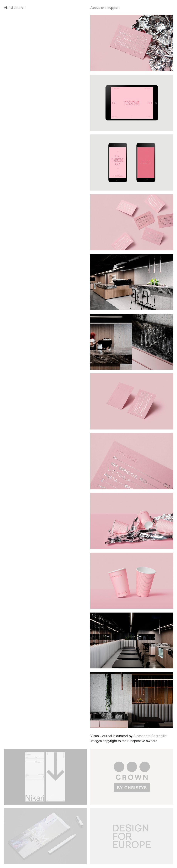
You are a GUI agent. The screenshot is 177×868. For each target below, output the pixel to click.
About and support (105, 7)
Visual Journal (15, 7)
